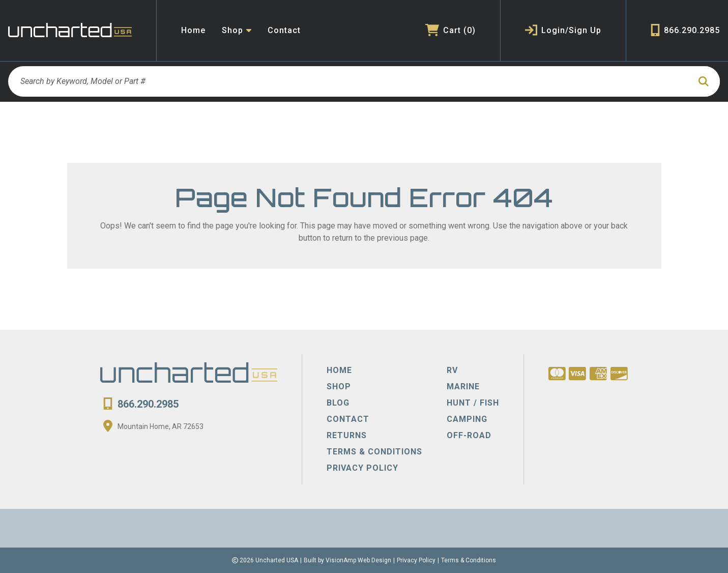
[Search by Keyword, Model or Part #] (349, 81)
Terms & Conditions (469, 560)
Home (193, 30)
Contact (284, 30)
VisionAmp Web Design (358, 560)
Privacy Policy (416, 560)
